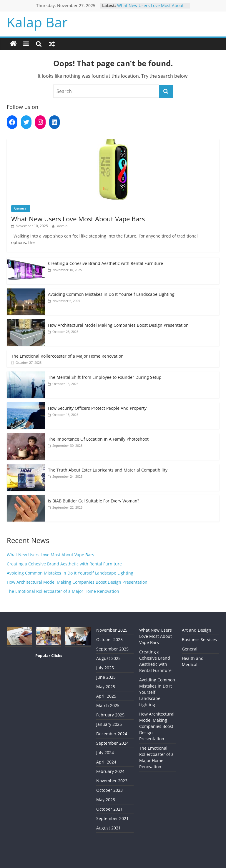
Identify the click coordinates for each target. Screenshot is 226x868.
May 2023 (106, 800)
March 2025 (108, 705)
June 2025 (106, 677)
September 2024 (112, 743)
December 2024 (112, 734)
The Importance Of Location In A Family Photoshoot (98, 439)
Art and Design (197, 630)
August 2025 (108, 658)
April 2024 (106, 762)
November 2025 (112, 630)
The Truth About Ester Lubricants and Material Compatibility (108, 470)
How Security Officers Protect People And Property (97, 408)
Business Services (199, 639)
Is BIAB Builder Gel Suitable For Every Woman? (94, 501)
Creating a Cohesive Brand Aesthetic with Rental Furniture (105, 263)
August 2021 (108, 828)
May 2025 (106, 687)
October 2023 (109, 790)
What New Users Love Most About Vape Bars (78, 219)
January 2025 (109, 724)
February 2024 (110, 771)
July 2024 (105, 752)
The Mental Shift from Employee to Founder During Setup (105, 377)
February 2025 (110, 715)
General (21, 208)
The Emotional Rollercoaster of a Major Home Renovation (67, 356)
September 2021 (112, 818)
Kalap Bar (37, 22)
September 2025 (112, 649)
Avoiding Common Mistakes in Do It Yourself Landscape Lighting (111, 294)
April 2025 (106, 696)
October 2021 (109, 809)
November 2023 (112, 781)
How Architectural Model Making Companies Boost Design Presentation (118, 325)
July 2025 (105, 668)
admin (62, 226)
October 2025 (109, 639)
